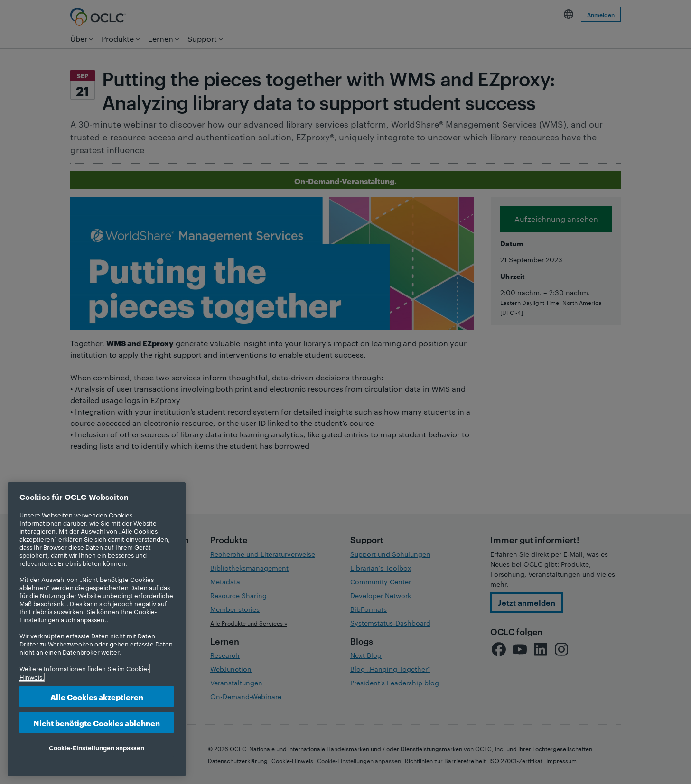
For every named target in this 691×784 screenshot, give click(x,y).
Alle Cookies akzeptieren (97, 696)
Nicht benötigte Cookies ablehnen (97, 723)
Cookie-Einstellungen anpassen (97, 747)
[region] (97, 629)
